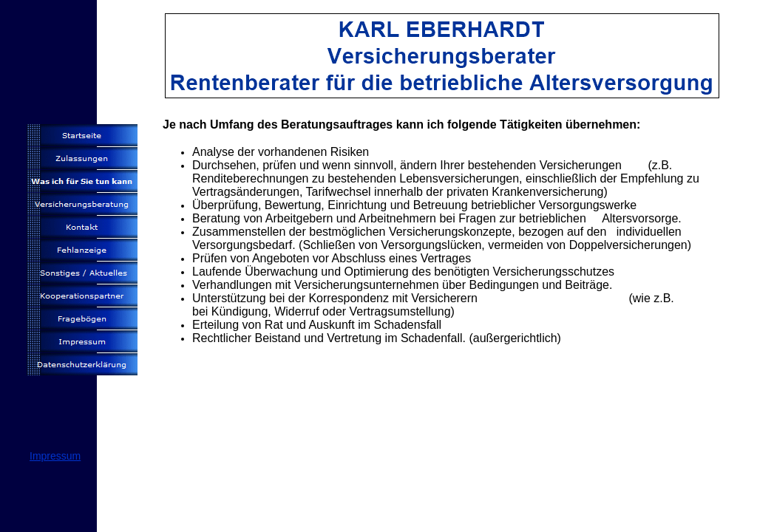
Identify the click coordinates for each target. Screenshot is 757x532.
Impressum (55, 456)
